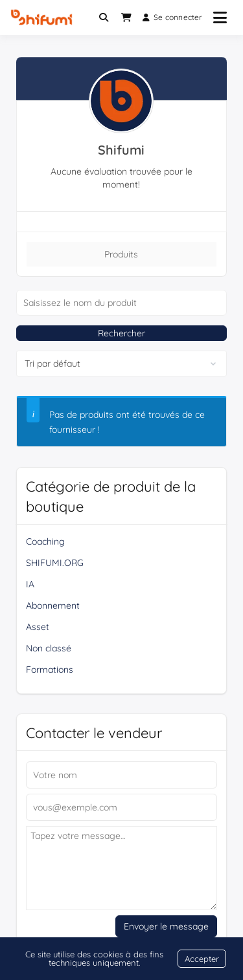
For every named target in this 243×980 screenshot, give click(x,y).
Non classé (49, 648)
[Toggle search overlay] (104, 17)
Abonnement (53, 605)
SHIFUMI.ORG (55, 563)
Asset (38, 627)
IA (30, 584)
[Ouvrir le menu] (220, 17)
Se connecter (173, 17)
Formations (50, 670)
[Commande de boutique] (121, 364)
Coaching (45, 541)
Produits (121, 254)
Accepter (202, 959)
